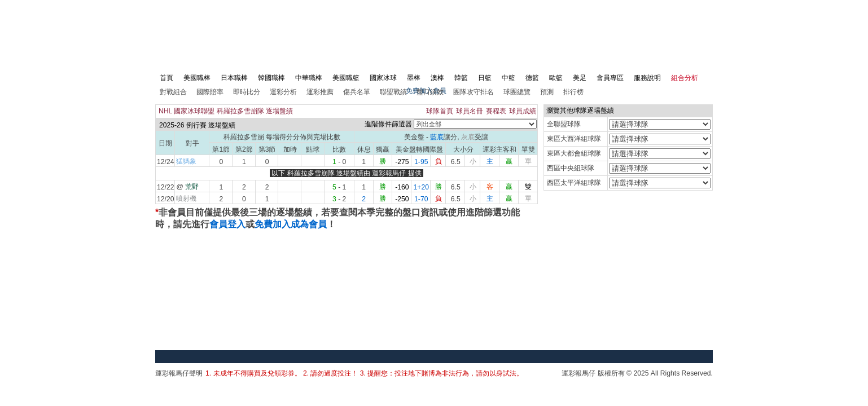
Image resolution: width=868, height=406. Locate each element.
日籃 (485, 78)
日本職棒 (234, 78)
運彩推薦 (320, 92)
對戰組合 (173, 92)
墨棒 (414, 78)
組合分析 (685, 78)
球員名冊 (470, 111)
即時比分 (247, 92)
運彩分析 (283, 92)
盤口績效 (430, 92)
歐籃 (556, 78)
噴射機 (186, 198)
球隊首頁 (440, 111)
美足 (580, 78)
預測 (547, 92)
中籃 (508, 78)
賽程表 (496, 111)
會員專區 (610, 78)
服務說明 (647, 78)
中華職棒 (309, 78)
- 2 (339, 199)
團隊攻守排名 (474, 92)
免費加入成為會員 (291, 224)
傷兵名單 (357, 92)
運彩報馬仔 (389, 173)
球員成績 (523, 111)
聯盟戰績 (393, 92)
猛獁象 (186, 161)
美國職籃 (346, 78)
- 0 (339, 162)
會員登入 (227, 224)
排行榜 (573, 92)
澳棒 (437, 78)
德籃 (532, 78)
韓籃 (461, 78)
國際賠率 (210, 92)
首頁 (166, 78)
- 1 (339, 187)
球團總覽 (517, 92)
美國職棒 (197, 78)
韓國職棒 (271, 78)
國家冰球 (383, 78)
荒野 (192, 187)
